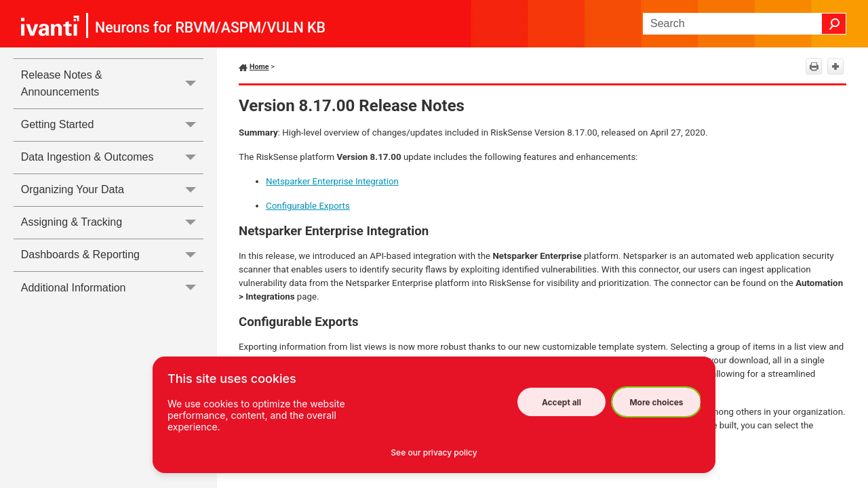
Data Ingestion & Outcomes (112, 158)
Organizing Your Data (112, 190)
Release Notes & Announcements (112, 84)
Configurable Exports (308, 206)
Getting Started (112, 125)
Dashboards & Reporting (112, 255)
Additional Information (112, 288)
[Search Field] (745, 24)
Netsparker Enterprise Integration (332, 181)
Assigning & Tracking (112, 223)
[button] (834, 24)
